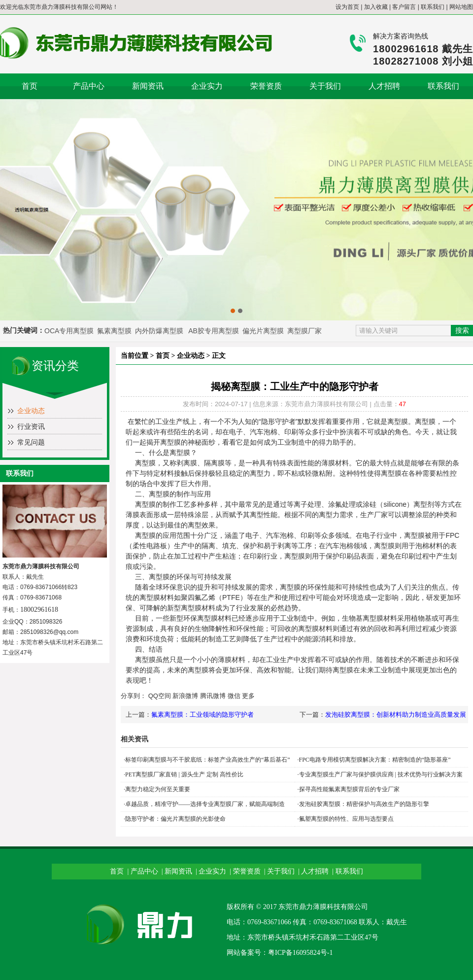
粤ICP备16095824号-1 (300, 953)
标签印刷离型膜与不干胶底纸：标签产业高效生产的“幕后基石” (208, 760)
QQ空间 (160, 696)
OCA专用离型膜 (69, 331)
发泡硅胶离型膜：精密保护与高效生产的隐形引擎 (364, 804)
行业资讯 (31, 427)
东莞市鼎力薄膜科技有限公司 (62, 7)
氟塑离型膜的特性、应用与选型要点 (346, 819)
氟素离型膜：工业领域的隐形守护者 (203, 715)
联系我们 (433, 7)
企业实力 (207, 86)
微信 (234, 696)
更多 (248, 696)
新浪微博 (185, 696)
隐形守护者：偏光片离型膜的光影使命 (175, 819)
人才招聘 (384, 86)
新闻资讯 (148, 86)
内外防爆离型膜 (159, 331)
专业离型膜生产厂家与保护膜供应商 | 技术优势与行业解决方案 (381, 774)
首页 (30, 86)
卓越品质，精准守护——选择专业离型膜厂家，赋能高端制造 (205, 804)
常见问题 (31, 442)
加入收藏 (376, 7)
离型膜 (150, 597)
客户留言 (404, 7)
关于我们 (325, 86)
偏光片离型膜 (264, 331)
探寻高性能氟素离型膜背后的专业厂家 (349, 789)
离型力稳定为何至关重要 (158, 789)
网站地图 (461, 7)
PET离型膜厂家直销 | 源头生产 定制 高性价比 (184, 774)
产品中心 (89, 86)
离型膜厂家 (304, 331)
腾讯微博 (213, 696)
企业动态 (31, 411)
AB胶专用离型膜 (214, 331)
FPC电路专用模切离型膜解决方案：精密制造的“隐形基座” (375, 760)
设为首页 (347, 7)
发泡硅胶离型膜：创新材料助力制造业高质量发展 (396, 715)
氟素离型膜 (115, 331)
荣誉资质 (266, 86)
